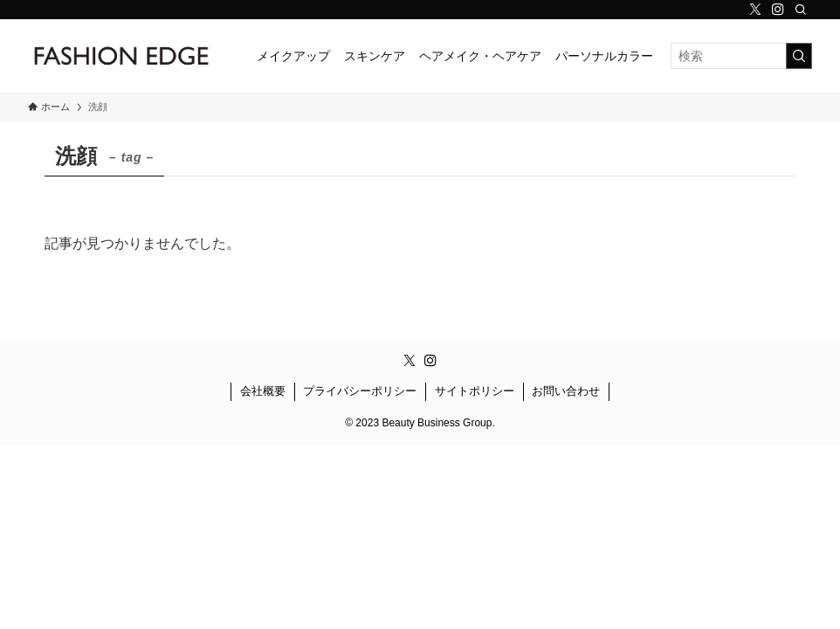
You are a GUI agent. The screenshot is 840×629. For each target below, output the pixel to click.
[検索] (801, 10)
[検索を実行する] (799, 56)
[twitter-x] (755, 10)
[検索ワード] (741, 56)
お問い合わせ (566, 391)
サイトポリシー (475, 391)
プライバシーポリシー (360, 391)
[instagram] (778, 10)
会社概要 (263, 391)
